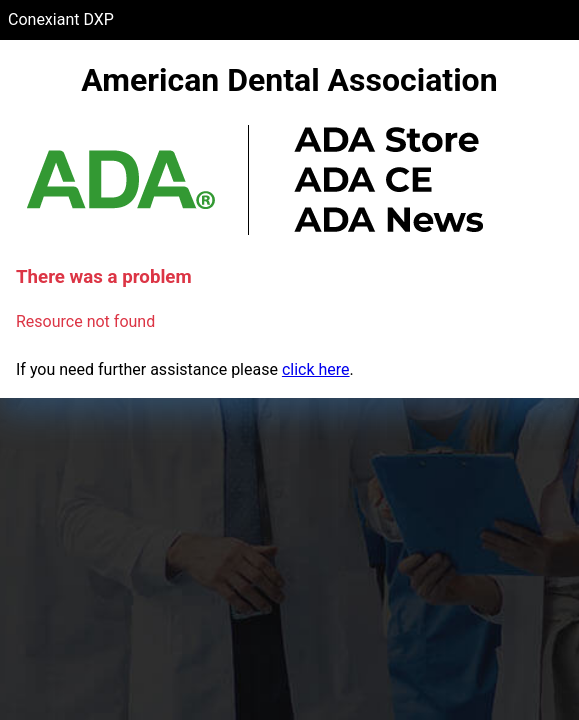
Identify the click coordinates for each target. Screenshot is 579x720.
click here (316, 369)
